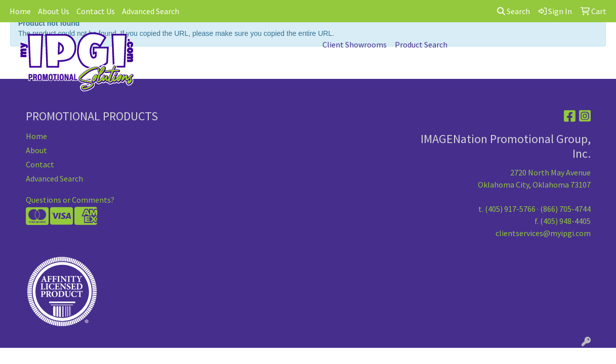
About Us (54, 11)
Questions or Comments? (70, 200)
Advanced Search (151, 11)
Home (20, 11)
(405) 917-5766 (510, 209)
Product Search (421, 44)
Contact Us (96, 11)
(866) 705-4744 (565, 209)
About (36, 150)
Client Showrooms (355, 44)
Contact (40, 164)
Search (514, 11)
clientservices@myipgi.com (543, 233)
